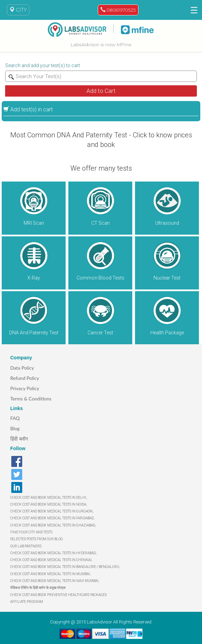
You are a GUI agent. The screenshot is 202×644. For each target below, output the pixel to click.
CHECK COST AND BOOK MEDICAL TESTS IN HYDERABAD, (53, 553)
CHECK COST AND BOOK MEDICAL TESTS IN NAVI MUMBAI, (55, 581)
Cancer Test (100, 333)
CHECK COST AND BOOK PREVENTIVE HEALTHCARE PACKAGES (58, 595)
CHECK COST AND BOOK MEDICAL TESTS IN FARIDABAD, (52, 518)
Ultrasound (167, 223)
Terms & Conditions (31, 399)
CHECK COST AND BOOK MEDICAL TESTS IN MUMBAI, (50, 574)
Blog (15, 428)
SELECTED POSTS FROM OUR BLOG (37, 539)
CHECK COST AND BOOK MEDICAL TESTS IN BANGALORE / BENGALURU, (65, 567)
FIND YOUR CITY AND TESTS (31, 532)
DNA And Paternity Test (34, 333)
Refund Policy (25, 378)
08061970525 (118, 10)
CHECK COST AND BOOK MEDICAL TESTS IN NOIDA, (49, 504)
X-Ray (34, 278)
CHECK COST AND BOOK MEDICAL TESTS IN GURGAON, (52, 511)
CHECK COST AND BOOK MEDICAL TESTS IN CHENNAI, (51, 560)
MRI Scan (34, 223)
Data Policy (22, 368)
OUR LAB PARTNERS (26, 546)
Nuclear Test (167, 278)
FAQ (15, 418)
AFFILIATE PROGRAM (27, 602)
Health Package (167, 333)
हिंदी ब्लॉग (19, 439)
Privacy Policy (25, 388)
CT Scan (100, 223)
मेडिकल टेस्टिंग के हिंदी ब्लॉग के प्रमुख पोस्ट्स (38, 588)
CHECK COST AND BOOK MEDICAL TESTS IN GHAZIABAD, (53, 525)
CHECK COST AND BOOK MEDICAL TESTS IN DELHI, (49, 498)
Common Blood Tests (100, 278)
